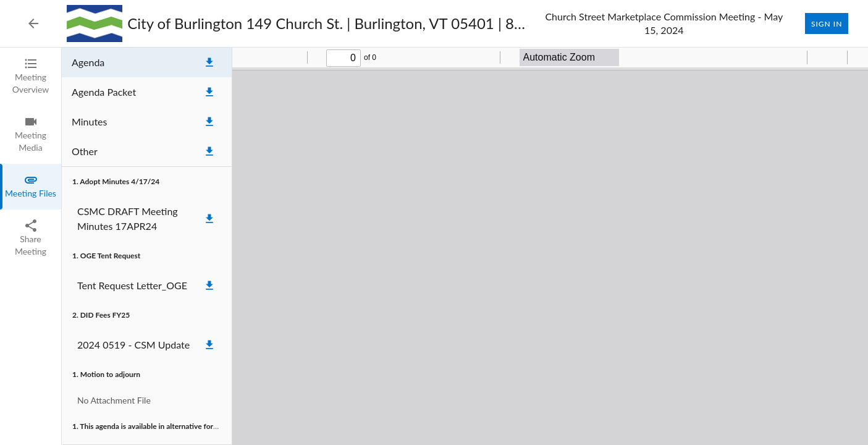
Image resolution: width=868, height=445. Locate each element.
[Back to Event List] (33, 23)
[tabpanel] (465, 246)
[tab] (31, 77)
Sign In (827, 23)
